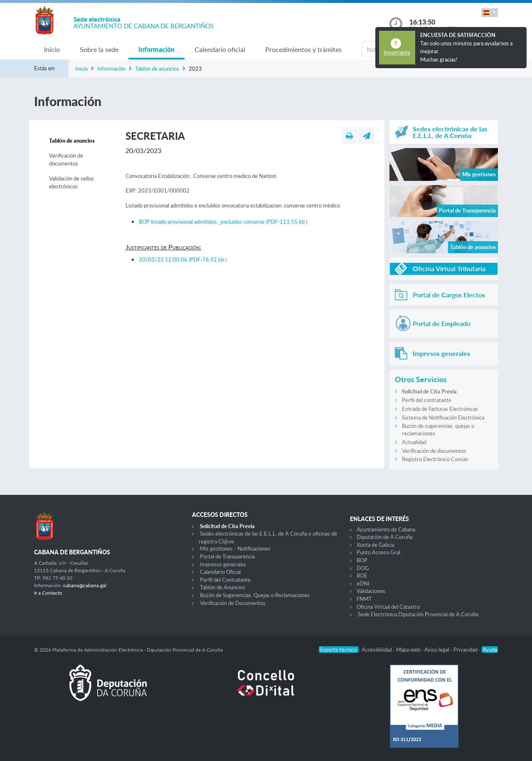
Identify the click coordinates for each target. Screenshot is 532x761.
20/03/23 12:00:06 (183, 259)
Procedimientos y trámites (303, 49)
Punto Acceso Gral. (379, 552)
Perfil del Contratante (225, 580)
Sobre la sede (99, 49)
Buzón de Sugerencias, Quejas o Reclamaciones (255, 595)
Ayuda (490, 650)
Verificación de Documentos (233, 603)
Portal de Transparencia (227, 556)
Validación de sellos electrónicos (71, 183)
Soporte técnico (339, 650)
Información (156, 49)
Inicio (52, 49)
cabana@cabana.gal (85, 585)
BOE (362, 576)
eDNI (363, 583)
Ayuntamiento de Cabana (386, 529)
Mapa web (409, 650)
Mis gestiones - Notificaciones (235, 549)
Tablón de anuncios (157, 69)
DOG (363, 568)
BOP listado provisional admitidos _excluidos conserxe (223, 222)
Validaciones (371, 591)
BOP (362, 560)
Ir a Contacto (48, 593)
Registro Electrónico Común (435, 459)
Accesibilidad (377, 650)
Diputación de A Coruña (384, 537)
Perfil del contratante (427, 400)
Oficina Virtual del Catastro (388, 607)
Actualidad (414, 442)
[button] (490, 13)
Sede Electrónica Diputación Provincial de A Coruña (418, 614)
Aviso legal (437, 650)
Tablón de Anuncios (223, 587)
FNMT (364, 599)
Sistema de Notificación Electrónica (443, 418)
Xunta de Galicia (375, 545)
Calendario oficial (220, 49)
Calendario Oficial (220, 572)
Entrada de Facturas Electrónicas (440, 409)
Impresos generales (223, 564)
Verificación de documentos (66, 160)
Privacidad (466, 650)
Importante (397, 52)
